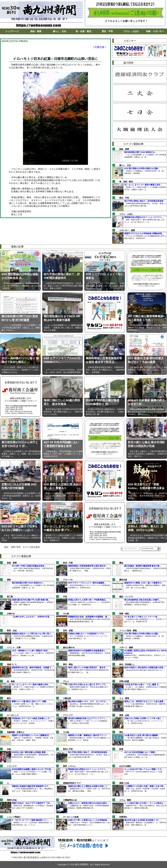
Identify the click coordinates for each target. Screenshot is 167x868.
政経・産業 (36, 31)
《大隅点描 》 (100, 47)
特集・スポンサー (155, 31)
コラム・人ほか (131, 31)
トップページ (12, 31)
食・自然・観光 (83, 31)
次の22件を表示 (148, 548)
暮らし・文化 (60, 31)
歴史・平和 (107, 31)
